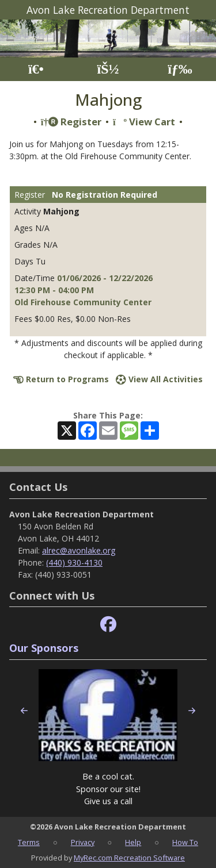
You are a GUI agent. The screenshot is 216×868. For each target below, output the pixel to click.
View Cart (144, 122)
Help (133, 842)
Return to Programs (61, 379)
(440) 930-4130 (74, 562)
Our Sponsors (44, 648)
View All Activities (159, 379)
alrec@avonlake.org (79, 550)
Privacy (83, 842)
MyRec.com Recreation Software (129, 858)
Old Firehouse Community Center (83, 302)
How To (185, 842)
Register (71, 122)
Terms (29, 842)
